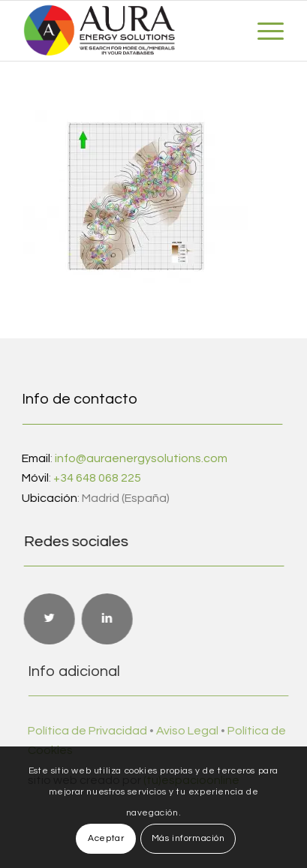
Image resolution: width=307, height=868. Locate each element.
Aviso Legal (195, 731)
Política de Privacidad (95, 731)
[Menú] (263, 31)
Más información (188, 838)
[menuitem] (263, 31)
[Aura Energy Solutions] (128, 31)
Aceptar (106, 838)
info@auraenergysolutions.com (140, 458)
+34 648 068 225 (96, 478)
